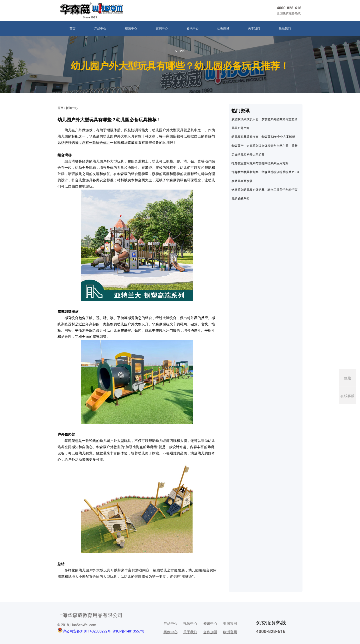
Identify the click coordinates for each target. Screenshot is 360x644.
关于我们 (254, 29)
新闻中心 (72, 108)
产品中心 (100, 29)
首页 (72, 29)
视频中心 (131, 29)
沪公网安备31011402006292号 (87, 631)
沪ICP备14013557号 (129, 631)
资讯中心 (192, 29)
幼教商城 (223, 29)
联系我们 (285, 29)
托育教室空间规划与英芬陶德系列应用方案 (260, 163)
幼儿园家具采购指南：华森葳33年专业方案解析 (263, 137)
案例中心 (162, 29)
